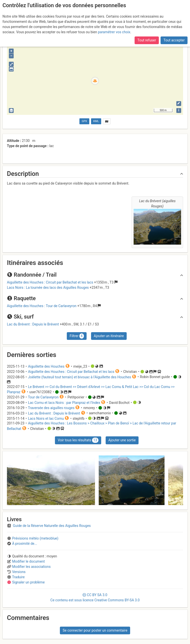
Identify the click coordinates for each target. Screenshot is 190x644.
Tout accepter (174, 40)
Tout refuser (147, 40)
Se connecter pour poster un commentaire (95, 630)
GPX (84, 121)
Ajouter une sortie (122, 440)
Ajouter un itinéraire (109, 336)
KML (96, 121)
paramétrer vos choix (114, 32)
